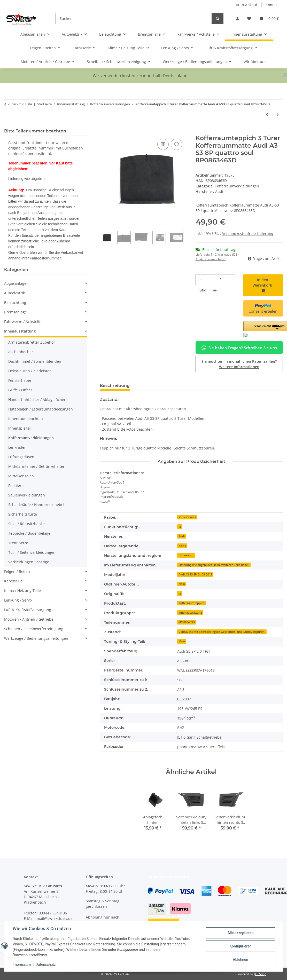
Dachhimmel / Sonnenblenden (35, 361)
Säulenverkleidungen (27, 495)
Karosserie (13, 581)
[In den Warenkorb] (104, 132)
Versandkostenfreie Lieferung (248, 234)
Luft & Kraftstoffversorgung (28, 610)
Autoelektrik (14, 293)
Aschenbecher (21, 352)
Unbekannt (186, 555)
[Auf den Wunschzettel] (176, 144)
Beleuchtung (15, 302)
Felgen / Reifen (17, 571)
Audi (182, 536)
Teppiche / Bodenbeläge (29, 533)
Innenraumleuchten (26, 419)
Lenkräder (17, 447)
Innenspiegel (20, 428)
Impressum (22, 965)
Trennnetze (18, 543)
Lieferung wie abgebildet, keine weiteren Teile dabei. (214, 565)
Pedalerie (16, 485)
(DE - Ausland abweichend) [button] (217, 257)
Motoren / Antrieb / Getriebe (29, 619)
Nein (182, 584)
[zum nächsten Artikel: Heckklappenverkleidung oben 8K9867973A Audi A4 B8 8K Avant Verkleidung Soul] (278, 114)
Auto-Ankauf (247, 5)
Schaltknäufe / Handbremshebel (36, 505)
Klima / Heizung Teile (22, 591)
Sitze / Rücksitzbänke (26, 524)
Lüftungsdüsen (21, 457)
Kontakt (272, 5)
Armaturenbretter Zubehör (32, 342)
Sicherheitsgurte (23, 514)
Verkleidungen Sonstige (29, 562)
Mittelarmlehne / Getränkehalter (36, 466)
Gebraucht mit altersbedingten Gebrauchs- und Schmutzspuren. (222, 632)
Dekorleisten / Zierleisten (30, 371)
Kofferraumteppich (192, 603)
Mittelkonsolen (21, 476)
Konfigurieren (240, 946)
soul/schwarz (187, 517)
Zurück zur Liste (20, 104)
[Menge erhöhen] (215, 290)
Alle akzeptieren (240, 933)
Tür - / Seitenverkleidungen (32, 552)
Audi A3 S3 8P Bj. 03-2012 (195, 574)
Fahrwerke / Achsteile (23, 322)
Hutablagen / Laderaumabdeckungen (41, 409)
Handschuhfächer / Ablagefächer (37, 400)
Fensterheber (20, 380)
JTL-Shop (260, 974)
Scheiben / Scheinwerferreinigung (34, 629)
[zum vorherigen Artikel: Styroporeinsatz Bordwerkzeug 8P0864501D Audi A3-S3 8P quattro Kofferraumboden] (267, 114)
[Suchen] (134, 18)
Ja (180, 527)
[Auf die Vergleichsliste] (163, 144)
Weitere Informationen (239, 367)
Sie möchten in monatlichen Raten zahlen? (239, 364)
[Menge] (221, 280)
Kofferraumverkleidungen (237, 186)
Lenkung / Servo (18, 600)
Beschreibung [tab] (115, 386)
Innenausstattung (190, 613)
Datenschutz (46, 965)
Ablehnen (240, 960)
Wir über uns (255, 62)
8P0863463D (187, 622)
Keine (182, 546)
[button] (237, 18)
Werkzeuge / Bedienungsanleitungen (36, 638)
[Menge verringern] (201, 280)
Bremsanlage (15, 312)
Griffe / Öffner (20, 390)
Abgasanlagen (16, 283)
